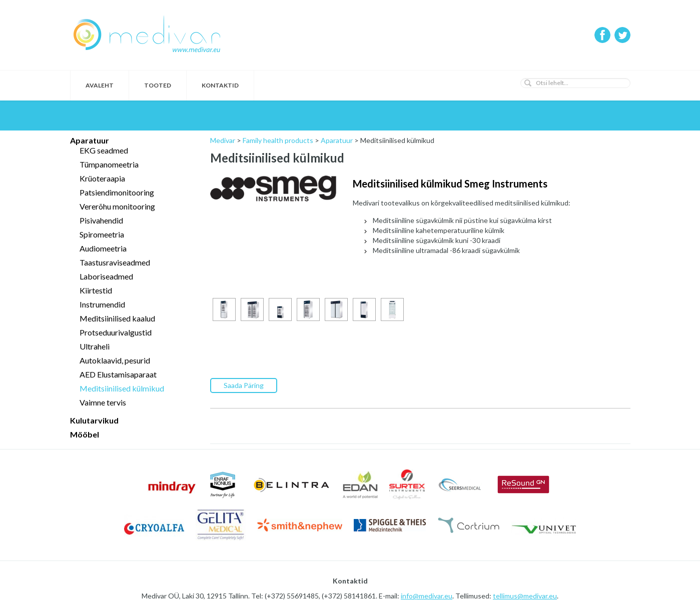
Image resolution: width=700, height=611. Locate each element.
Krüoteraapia (102, 178)
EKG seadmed (104, 150)
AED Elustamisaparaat (118, 374)
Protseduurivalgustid (116, 332)
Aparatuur (90, 140)
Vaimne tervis (103, 402)
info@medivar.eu (427, 596)
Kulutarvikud (94, 420)
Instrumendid (102, 304)
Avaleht (100, 85)
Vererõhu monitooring (117, 206)
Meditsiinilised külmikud (122, 388)
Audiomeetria (103, 248)
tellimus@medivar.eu (525, 596)
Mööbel (85, 434)
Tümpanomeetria (109, 164)
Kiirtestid (96, 290)
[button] (528, 83)
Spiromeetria (102, 234)
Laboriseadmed (106, 276)
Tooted (158, 85)
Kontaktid (220, 85)
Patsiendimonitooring (117, 192)
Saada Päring (244, 385)
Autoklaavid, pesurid (115, 360)
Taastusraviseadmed (115, 262)
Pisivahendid (101, 220)
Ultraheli (95, 346)
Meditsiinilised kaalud (117, 318)
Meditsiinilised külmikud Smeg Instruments (450, 183)
